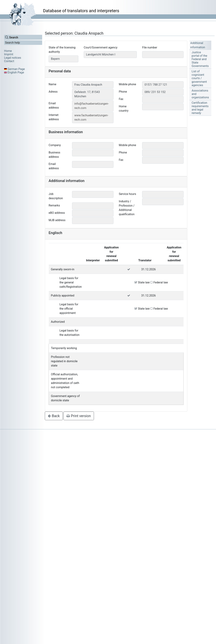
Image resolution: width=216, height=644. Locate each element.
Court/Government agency (101, 47)
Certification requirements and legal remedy (200, 108)
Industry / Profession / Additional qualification (127, 208)
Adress (53, 92)
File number (150, 47)
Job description (56, 196)
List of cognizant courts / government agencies (199, 78)
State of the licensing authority (62, 50)
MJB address (57, 220)
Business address (54, 155)
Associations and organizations (200, 94)
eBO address (57, 213)
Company (55, 145)
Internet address (54, 117)
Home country (124, 108)
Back (54, 416)
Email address (54, 105)
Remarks (54, 205)
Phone (123, 92)
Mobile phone (128, 84)
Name (52, 84)
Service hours (127, 194)
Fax (121, 99)
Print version (79, 416)
